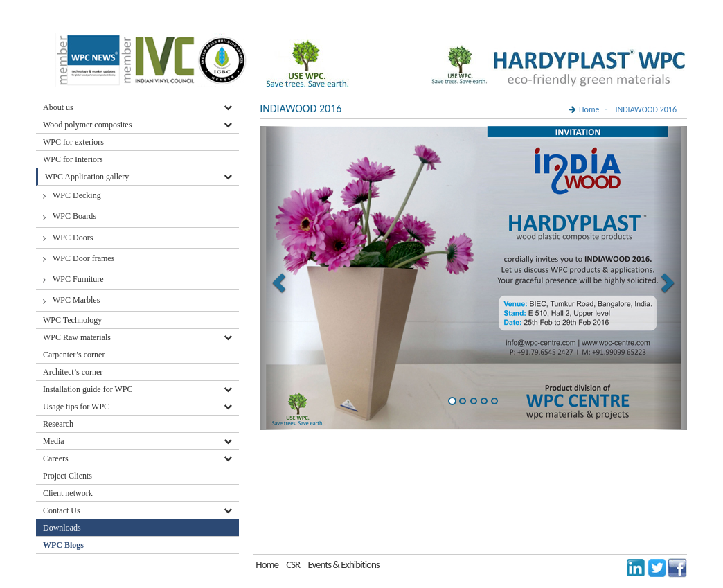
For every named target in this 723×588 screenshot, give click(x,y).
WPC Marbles (76, 300)
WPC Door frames (83, 258)
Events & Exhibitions (343, 564)
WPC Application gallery (87, 177)
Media (54, 441)
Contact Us (62, 510)
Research (58, 424)
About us (58, 107)
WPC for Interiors (73, 159)
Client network (68, 493)
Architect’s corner (73, 372)
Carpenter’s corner (74, 355)
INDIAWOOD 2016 (646, 109)
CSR (293, 564)
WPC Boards (74, 216)
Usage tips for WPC (76, 407)
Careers (56, 458)
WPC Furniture (78, 279)
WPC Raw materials (77, 337)
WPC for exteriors (73, 142)
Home (589, 109)
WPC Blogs (63, 545)
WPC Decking (77, 195)
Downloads (63, 528)
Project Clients (68, 476)
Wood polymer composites (87, 125)
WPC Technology (72, 320)
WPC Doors (73, 238)
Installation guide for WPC (88, 389)
